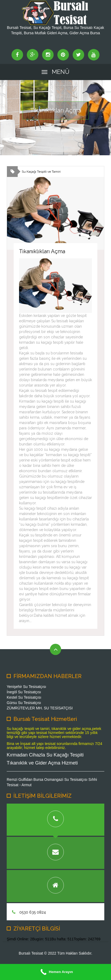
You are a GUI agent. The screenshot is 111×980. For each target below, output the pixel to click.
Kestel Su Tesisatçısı (24, 697)
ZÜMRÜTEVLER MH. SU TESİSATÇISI (40, 708)
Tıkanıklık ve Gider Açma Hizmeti (42, 763)
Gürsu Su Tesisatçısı (24, 703)
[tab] (56, 820)
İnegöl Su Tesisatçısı (24, 692)
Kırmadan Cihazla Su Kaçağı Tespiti (45, 755)
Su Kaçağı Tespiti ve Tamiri (41, 172)
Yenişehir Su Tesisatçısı (26, 687)
